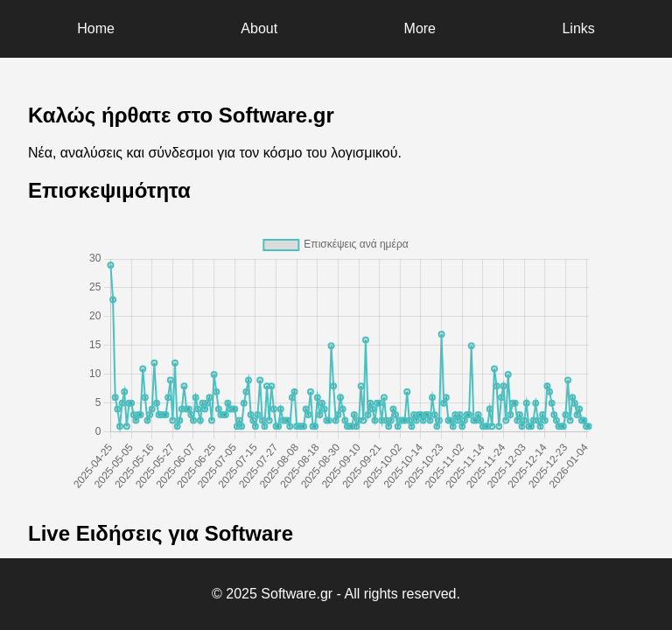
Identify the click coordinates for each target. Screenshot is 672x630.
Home (96, 28)
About (259, 28)
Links (578, 28)
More (420, 28)
